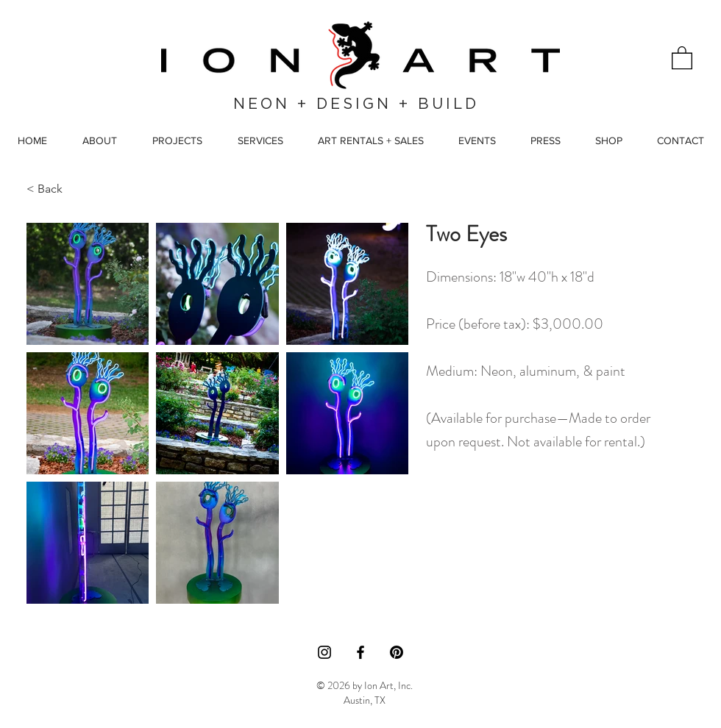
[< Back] (60, 189)
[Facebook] (360, 652)
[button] (682, 57)
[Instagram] (324, 652)
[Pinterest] (397, 652)
